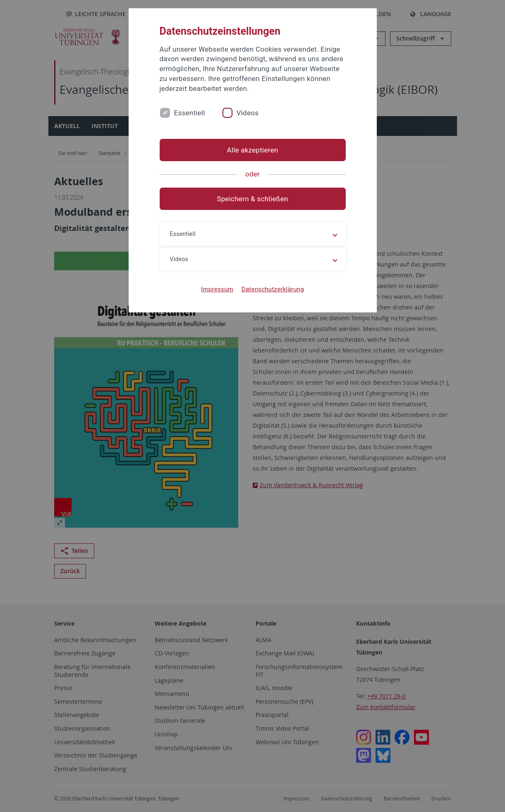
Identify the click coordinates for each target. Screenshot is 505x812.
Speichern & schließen (252, 199)
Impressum (217, 289)
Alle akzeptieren (252, 150)
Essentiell (190, 113)
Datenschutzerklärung (273, 289)
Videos (248, 113)
